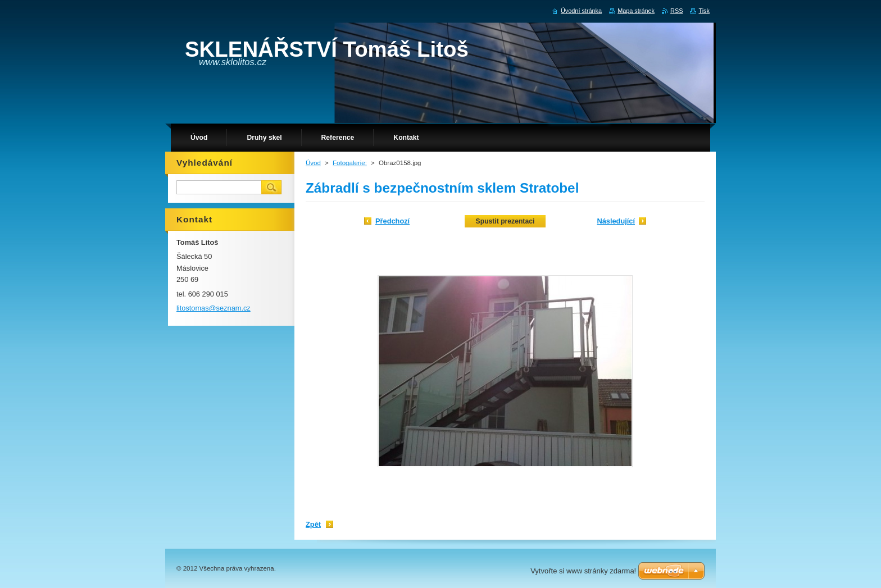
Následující (616, 221)
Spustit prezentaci (505, 221)
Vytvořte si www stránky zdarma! (583, 571)
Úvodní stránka (581, 11)
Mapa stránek (636, 11)
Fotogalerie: (350, 163)
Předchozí (392, 221)
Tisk (704, 11)
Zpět (313, 524)
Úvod (313, 163)
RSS (676, 11)
